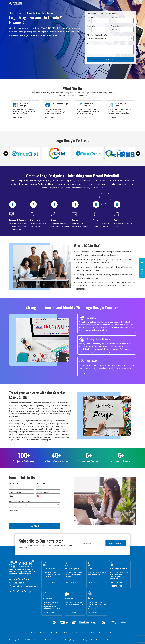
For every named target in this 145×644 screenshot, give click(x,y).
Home (12, 13)
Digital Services (33, 13)
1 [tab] (68, 125)
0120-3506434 (71, 612)
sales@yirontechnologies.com (24, 586)
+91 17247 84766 (116, 583)
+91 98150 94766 (116, 586)
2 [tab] (74, 125)
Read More (18, 117)
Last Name (116, 17)
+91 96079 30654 (49, 613)
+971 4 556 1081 (93, 582)
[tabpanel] (25, 111)
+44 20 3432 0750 (72, 582)
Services (21, 13)
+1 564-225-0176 (18, 583)
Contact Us (112, 633)
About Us (33, 633)
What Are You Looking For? (98, 35)
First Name (91, 17)
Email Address (93, 26)
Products (43, 633)
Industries (54, 633)
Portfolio (74, 633)
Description (91, 44)
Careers (84, 633)
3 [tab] (79, 125)
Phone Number (117, 26)
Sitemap (110, 640)
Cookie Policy (83, 640)
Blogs (93, 633)
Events (101, 633)
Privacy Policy (70, 640)
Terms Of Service (97, 640)
